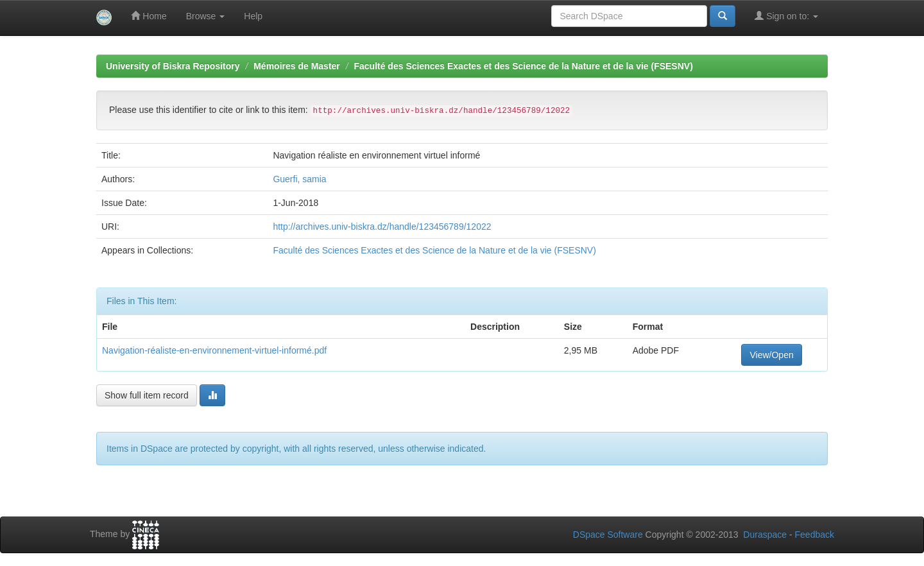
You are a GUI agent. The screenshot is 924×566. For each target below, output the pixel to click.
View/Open (771, 355)
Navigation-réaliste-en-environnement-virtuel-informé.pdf (214, 350)
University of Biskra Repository (173, 66)
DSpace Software (608, 535)
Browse (206, 16)
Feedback (815, 535)
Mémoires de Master (297, 66)
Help (253, 16)
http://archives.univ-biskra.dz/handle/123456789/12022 (382, 227)
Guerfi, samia (299, 179)
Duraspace (765, 535)
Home (149, 16)
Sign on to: (786, 16)
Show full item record (147, 395)
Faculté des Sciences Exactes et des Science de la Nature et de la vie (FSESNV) (523, 66)
